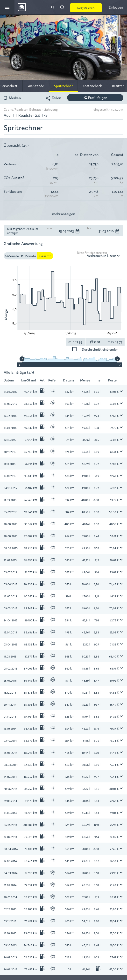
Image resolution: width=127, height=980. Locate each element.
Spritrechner (63, 86)
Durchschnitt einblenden (75, 349)
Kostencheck (92, 86)
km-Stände (36, 86)
